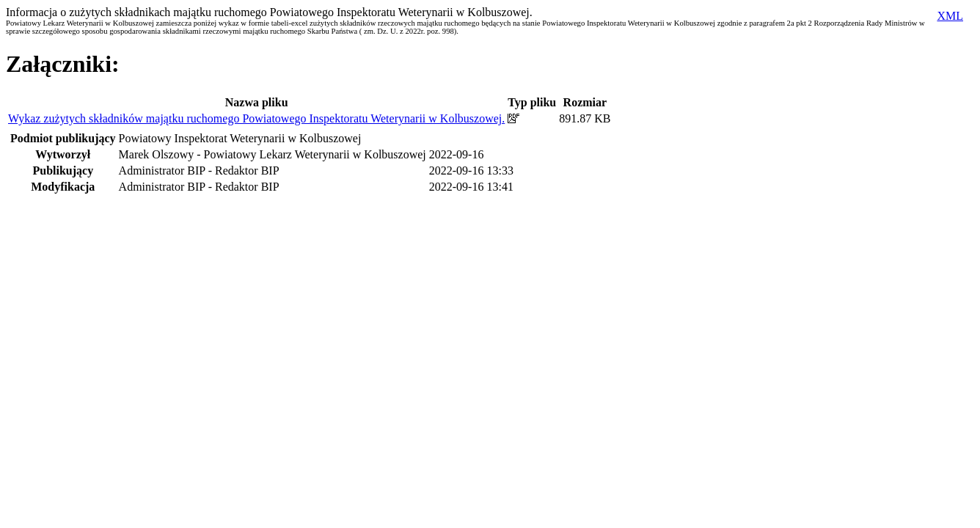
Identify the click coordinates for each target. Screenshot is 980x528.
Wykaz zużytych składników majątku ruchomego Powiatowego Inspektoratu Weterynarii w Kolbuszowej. (256, 118)
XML (950, 16)
